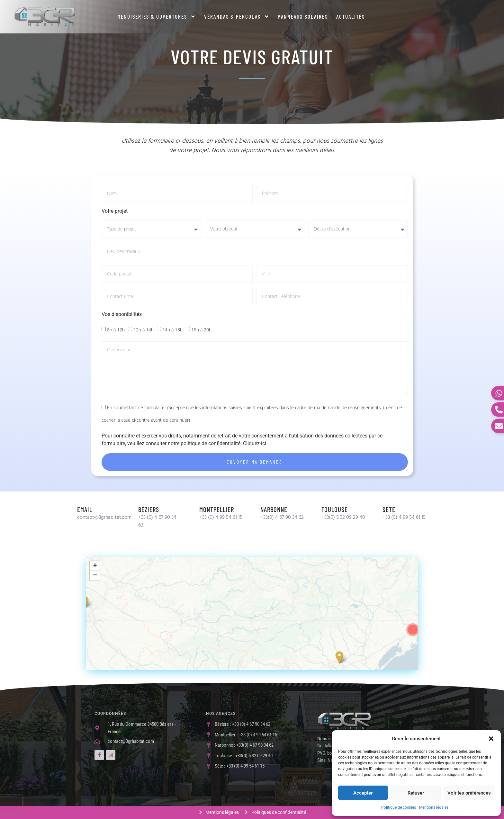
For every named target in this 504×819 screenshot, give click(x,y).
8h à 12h (116, 330)
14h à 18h (172, 330)
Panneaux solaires (303, 16)
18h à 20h (201, 330)
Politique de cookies (399, 807)
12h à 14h (144, 330)
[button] (491, 739)
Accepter (363, 793)
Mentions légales (434, 807)
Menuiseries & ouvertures (157, 17)
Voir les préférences (469, 793)
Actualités (351, 16)
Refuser (416, 793)
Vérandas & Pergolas (237, 17)
